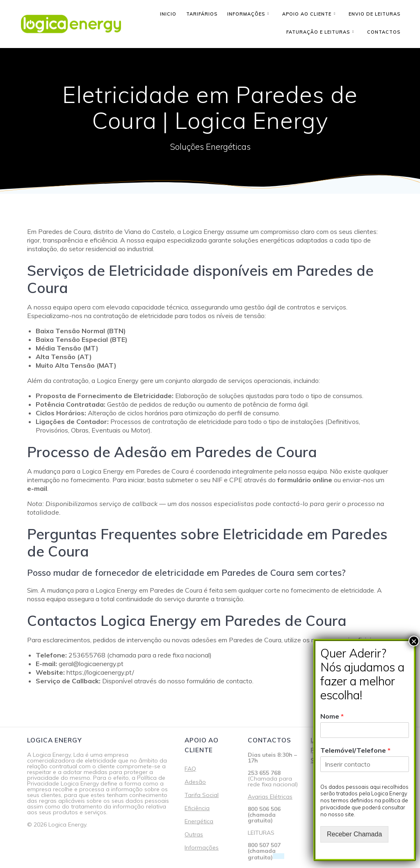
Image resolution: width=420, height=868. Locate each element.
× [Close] (414, 641)
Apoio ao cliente (307, 14)
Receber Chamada (354, 834)
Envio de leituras (374, 14)
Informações (246, 14)
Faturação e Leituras (318, 32)
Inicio (168, 14)
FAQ (190, 769)
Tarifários (202, 14)
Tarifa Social (202, 795)
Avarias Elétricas (270, 797)
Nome (332, 716)
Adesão (195, 782)
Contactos (384, 32)
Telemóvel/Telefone (355, 750)
